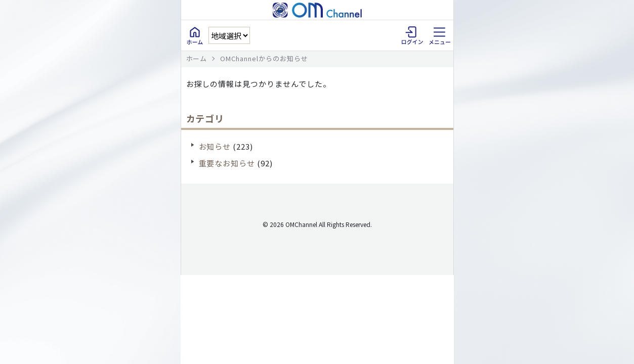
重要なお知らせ (227, 163)
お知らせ (215, 146)
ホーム (197, 58)
